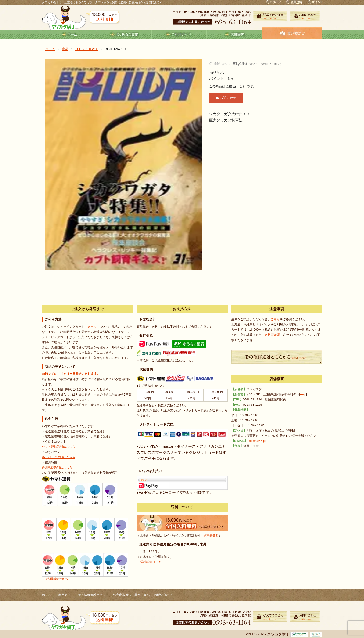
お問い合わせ (163, 595)
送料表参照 (211, 535)
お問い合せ (226, 98)
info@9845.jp (257, 441)
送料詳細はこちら (152, 562)
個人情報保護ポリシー (93, 595)
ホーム (69, 34)
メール (92, 327)
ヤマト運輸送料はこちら (59, 447)
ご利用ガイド (65, 595)
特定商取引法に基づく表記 (131, 595)
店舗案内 (234, 34)
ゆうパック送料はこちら (59, 457)
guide (179, 34)
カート (292, 33)
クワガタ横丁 (64, 18)
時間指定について (57, 579)
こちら (275, 319)
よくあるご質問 (124, 34)
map (303, 394)
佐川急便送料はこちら (57, 467)
